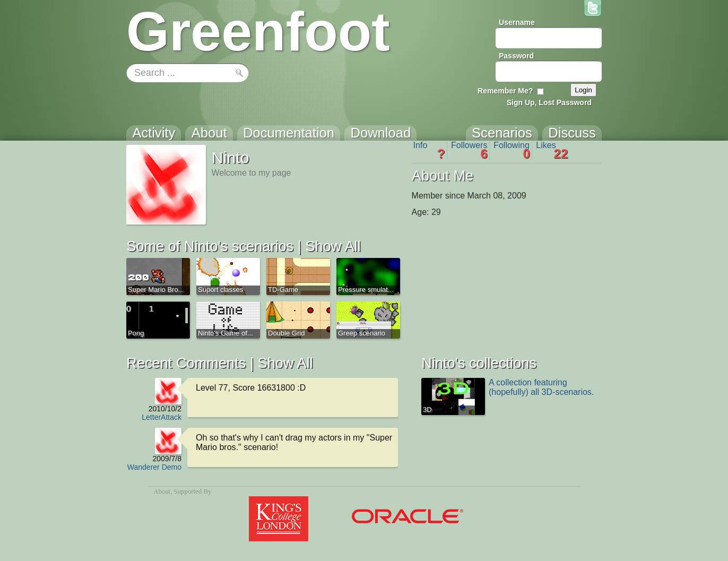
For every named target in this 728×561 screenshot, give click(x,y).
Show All (333, 246)
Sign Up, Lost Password (549, 102)
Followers (469, 150)
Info (429, 150)
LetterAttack (162, 417)
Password (516, 56)
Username (517, 22)
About (162, 491)
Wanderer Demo (154, 467)
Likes (552, 150)
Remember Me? (505, 91)
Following (512, 150)
